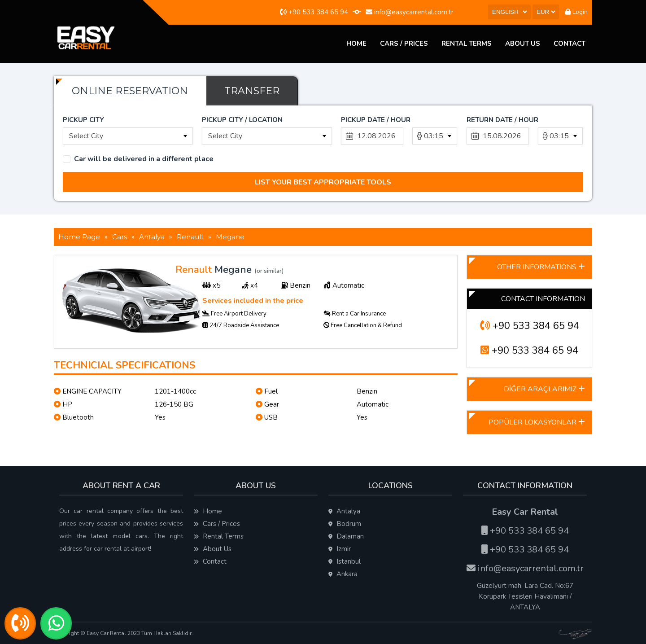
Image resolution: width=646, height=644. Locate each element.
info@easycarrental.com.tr (410, 12)
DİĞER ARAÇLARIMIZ (544, 389)
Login (576, 12)
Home (356, 44)
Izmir (340, 549)
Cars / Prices (404, 44)
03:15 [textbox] (434, 136)
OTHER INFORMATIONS (541, 267)
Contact (570, 44)
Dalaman (346, 536)
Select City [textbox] (86, 136)
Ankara (343, 574)
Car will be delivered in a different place (144, 159)
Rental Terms (467, 44)
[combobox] (128, 136)
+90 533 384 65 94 (314, 12)
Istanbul (345, 561)
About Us (523, 44)
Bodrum (345, 524)
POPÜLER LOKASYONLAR (537, 422)
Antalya (344, 511)
